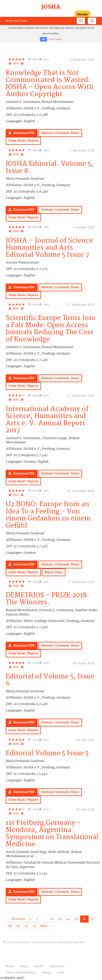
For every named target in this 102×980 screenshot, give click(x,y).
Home (10, 966)
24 (68, 919)
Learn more (55, 39)
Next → (46, 926)
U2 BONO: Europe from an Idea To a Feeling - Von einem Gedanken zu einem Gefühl (48, 515)
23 (60, 919)
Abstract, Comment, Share (60, 133)
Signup (46, 973)
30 (26, 926)
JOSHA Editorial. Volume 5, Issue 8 (49, 167)
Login (61, 973)
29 (18, 926)
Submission (57, 966)
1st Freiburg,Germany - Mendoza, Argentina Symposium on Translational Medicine (52, 833)
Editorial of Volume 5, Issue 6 (50, 680)
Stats (14, 63)
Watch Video (54, 572)
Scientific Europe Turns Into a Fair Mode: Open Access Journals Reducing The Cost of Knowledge (51, 329)
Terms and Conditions (21, 973)
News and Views (17, 21)
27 (93, 919)
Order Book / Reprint (23, 141)
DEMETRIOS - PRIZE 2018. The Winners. (48, 599)
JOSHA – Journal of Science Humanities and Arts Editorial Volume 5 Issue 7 (49, 248)
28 (10, 926)
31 (34, 926)
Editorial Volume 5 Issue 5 (47, 753)
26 (84, 919)
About (24, 966)
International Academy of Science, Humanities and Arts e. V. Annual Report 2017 (47, 420)
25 (76, 919)
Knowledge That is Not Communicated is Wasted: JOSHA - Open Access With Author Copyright (49, 84)
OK (43, 39)
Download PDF (22, 133)
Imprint (38, 966)
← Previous (17, 919)
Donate (82, 14)
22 (52, 919)
